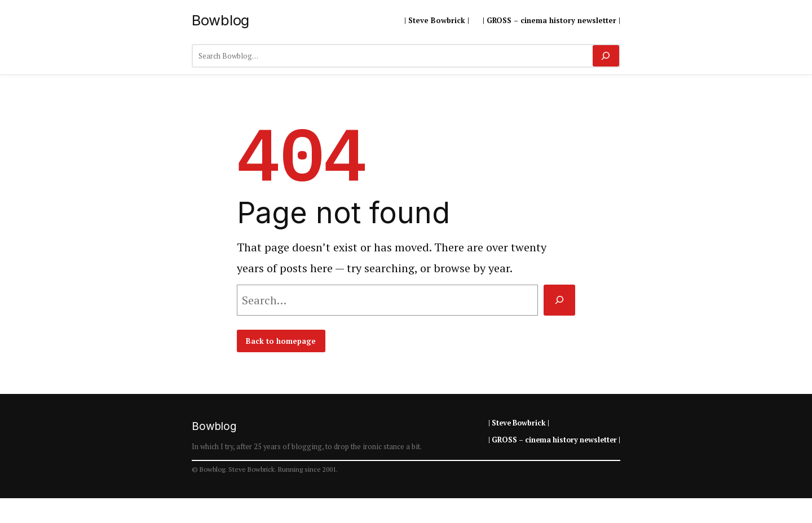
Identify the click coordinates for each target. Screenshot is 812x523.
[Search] (606, 56)
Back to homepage (281, 341)
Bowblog (220, 20)
